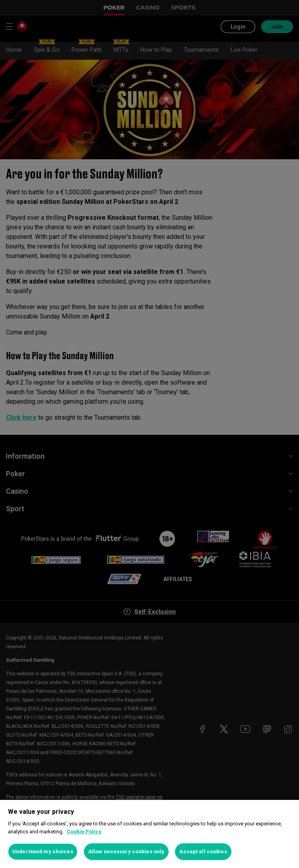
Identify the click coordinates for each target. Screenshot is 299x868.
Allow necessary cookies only (126, 851)
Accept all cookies (203, 851)
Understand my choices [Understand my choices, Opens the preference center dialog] (43, 851)
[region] (149, 834)
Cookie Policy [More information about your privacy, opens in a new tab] (84, 832)
